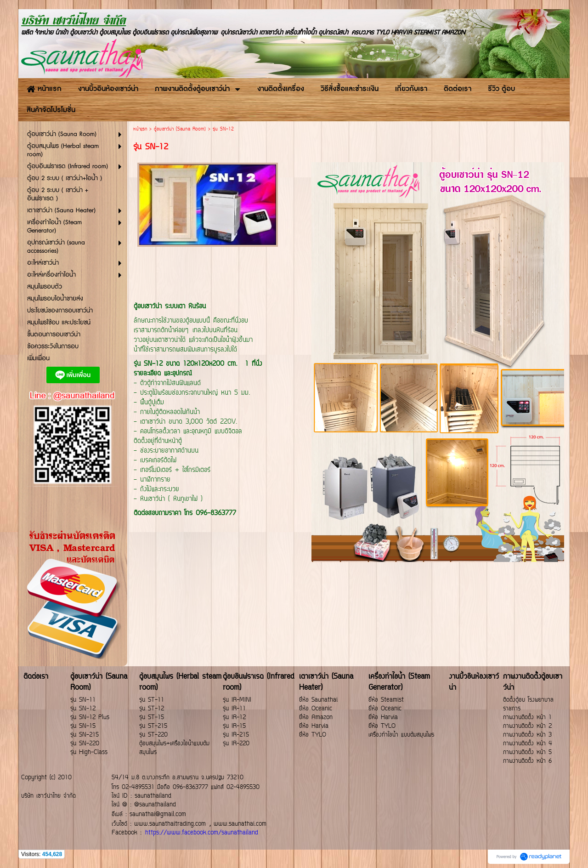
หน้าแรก (140, 129)
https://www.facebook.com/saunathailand (202, 833)
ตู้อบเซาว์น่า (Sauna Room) (180, 129)
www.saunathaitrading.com (170, 824)
